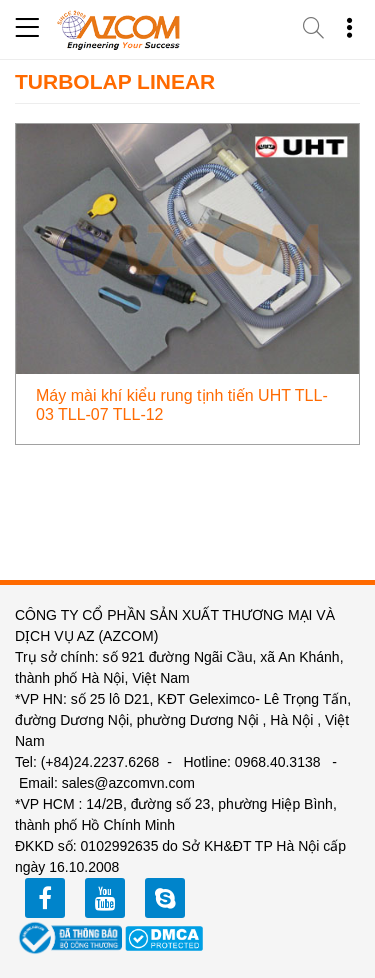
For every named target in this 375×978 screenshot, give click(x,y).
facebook (45, 898)
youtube (105, 898)
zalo (165, 898)
